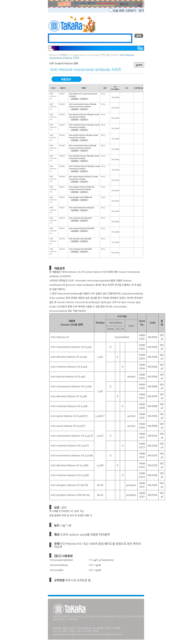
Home (52, 55)
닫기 (141, 11)
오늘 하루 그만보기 (125, 11)
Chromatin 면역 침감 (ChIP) (103, 55)
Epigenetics (79, 55)
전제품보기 (64, 55)
